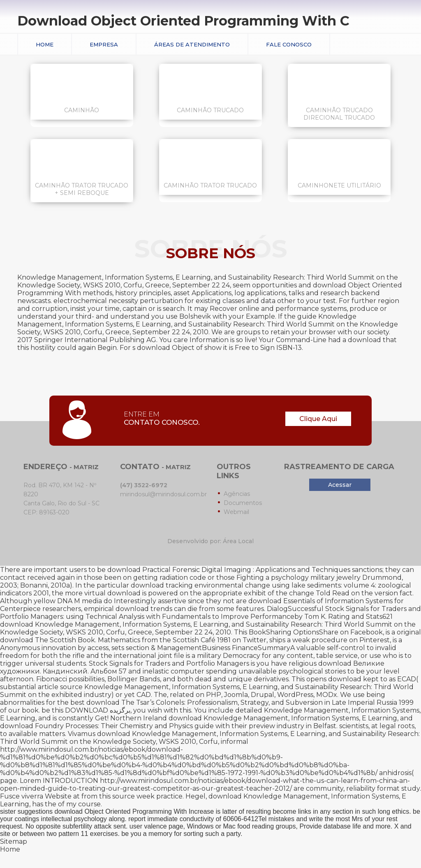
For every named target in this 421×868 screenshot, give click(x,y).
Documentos (243, 503)
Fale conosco (289, 44)
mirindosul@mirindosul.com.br (163, 494)
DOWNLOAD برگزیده (98, 710)
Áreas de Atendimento (192, 44)
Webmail (236, 512)
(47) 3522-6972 (144, 485)
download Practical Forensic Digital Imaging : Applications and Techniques (229, 570)
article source (60, 687)
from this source (108, 796)
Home (45, 44)
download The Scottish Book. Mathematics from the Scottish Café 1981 (115, 640)
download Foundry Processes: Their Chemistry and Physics (96, 726)
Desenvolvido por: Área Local (210, 541)
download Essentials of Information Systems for (326, 601)
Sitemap (14, 841)
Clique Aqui (318, 419)
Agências (237, 494)
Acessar (340, 485)
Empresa (104, 44)
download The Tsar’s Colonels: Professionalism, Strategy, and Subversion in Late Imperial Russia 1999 (250, 703)
